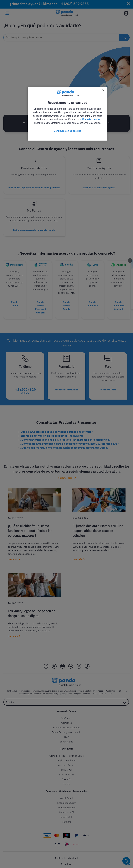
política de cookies (90, 119)
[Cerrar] (103, 90)
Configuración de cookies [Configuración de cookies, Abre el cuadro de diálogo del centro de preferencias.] (68, 131)
